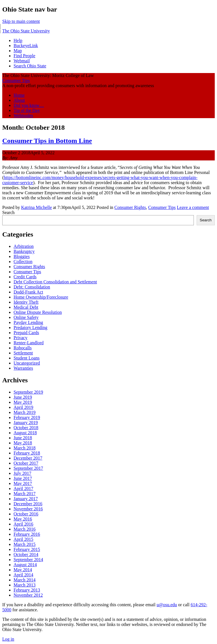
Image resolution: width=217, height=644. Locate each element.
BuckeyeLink (26, 46)
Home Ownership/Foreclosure (41, 297)
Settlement (23, 353)
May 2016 (23, 519)
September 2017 (28, 468)
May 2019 (23, 402)
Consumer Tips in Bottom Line (47, 141)
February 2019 (27, 417)
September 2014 (28, 560)
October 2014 (26, 554)
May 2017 (23, 483)
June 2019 (23, 397)
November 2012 (28, 595)
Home (19, 95)
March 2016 (25, 529)
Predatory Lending (31, 327)
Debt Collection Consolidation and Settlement (55, 282)
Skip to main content (21, 21)
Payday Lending (28, 322)
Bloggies (22, 256)
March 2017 (25, 494)
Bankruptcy (24, 251)
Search (8, 212)
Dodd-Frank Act (28, 292)
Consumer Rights (130, 207)
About (19, 100)
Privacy (20, 338)
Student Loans (27, 358)
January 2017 (26, 499)
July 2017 (22, 473)
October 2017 (26, 463)
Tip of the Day (27, 110)
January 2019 (26, 423)
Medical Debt (26, 307)
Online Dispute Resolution (38, 312)
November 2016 (28, 509)
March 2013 (25, 585)
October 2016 (26, 514)
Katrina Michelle (37, 207)
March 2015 (25, 544)
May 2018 (23, 443)
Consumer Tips (16, 80)
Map (18, 51)
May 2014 (23, 570)
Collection (23, 262)
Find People (24, 56)
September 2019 (28, 392)
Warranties (23, 368)
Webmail (22, 61)
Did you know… (29, 105)
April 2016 (23, 524)
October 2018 (26, 428)
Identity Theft (26, 302)
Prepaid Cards (26, 333)
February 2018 (27, 453)
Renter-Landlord (29, 343)
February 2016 (27, 534)
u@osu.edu (167, 605)
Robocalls (23, 348)
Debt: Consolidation (32, 287)
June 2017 (23, 478)
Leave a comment (193, 207)
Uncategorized (27, 363)
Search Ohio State (30, 66)
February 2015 (27, 549)
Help (18, 40)
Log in (8, 639)
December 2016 (28, 504)
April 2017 (23, 488)
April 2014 (23, 575)
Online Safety (26, 317)
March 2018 (25, 448)
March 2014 (25, 580)
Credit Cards (25, 277)
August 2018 (25, 433)
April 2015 (23, 539)
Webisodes (23, 115)
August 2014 (25, 565)
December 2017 (28, 458)
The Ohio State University (26, 31)
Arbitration (24, 246)
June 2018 (23, 438)
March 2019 (25, 412)
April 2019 (23, 407)
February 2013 (27, 590)
